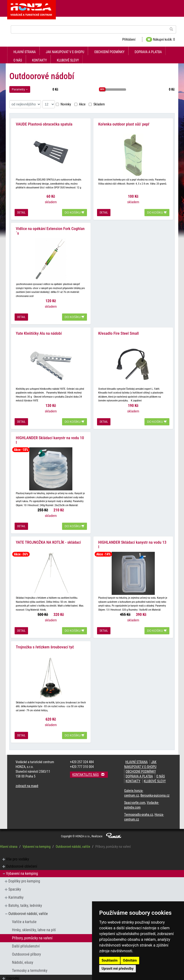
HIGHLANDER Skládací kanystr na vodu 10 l (50, 439)
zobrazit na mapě (27, 784)
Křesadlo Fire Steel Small (118, 332)
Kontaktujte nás (90, 773)
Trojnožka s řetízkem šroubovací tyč (45, 645)
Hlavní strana (25, 52)
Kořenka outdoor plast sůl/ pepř (124, 124)
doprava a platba (148, 52)
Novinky (63, 104)
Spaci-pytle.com (135, 801)
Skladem (97, 104)
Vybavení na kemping (37, 845)
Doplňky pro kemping (24, 879)
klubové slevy (68, 60)
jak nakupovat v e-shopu (65, 52)
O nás (18, 60)
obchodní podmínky (109, 52)
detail (21, 212)
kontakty (40, 60)
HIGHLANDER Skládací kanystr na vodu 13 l (132, 543)
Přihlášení (129, 39)
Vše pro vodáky (17, 857)
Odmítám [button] (130, 960)
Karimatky (16, 895)
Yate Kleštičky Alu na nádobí (39, 332)
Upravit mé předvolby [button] (118, 969)
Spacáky (15, 887)
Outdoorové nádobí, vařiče (73, 845)
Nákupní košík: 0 (160, 39)
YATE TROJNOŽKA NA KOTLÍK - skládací (48, 541)
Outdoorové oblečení (22, 864)
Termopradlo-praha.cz (139, 813)
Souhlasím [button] (110, 960)
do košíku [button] (75, 212)
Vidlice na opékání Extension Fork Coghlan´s (50, 230)
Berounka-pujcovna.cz (155, 794)
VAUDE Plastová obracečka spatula (44, 124)
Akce (80, 104)
